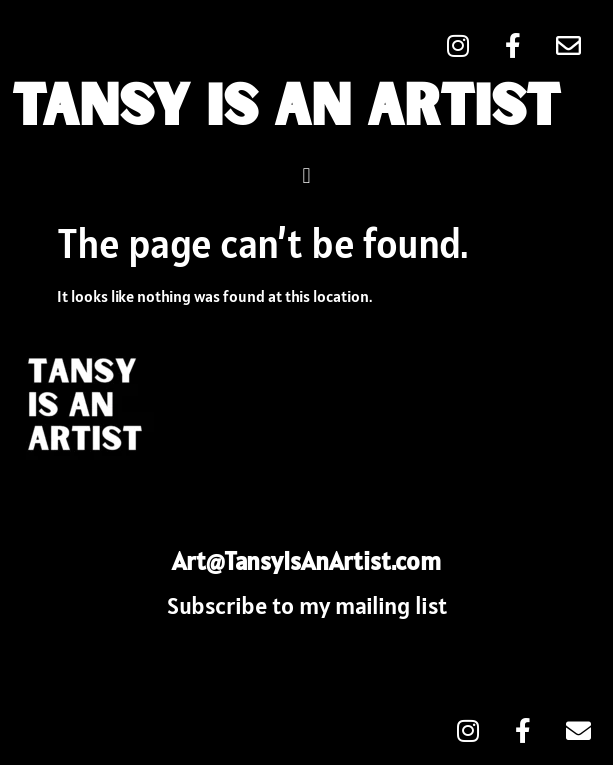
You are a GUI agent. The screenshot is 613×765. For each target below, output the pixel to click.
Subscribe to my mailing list (307, 605)
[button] (306, 175)
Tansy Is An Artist (286, 109)
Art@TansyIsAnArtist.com (306, 561)
